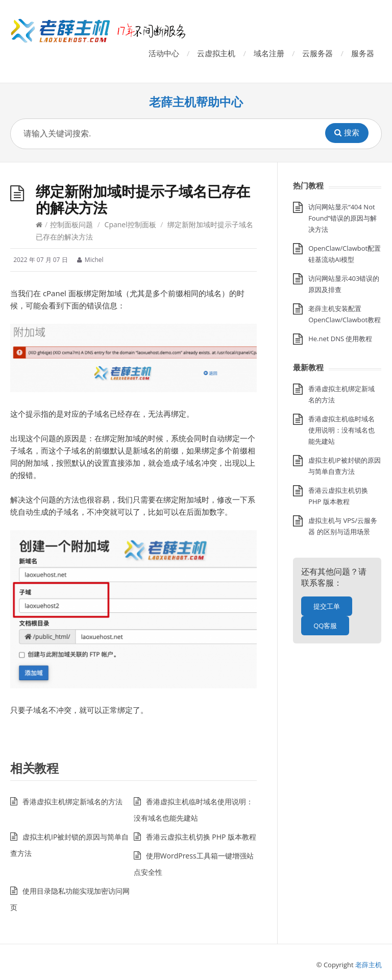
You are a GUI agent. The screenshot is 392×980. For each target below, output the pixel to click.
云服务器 (317, 53)
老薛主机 (369, 965)
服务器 (363, 53)
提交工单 (327, 606)
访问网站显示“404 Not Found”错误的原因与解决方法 (342, 218)
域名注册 (269, 53)
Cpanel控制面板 (130, 224)
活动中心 (164, 53)
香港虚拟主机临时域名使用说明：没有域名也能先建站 (341, 430)
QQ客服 (325, 626)
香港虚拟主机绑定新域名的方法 (72, 802)
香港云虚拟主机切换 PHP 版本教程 (201, 837)
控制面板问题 (71, 224)
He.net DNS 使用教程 (340, 339)
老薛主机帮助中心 (196, 102)
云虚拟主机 (216, 53)
